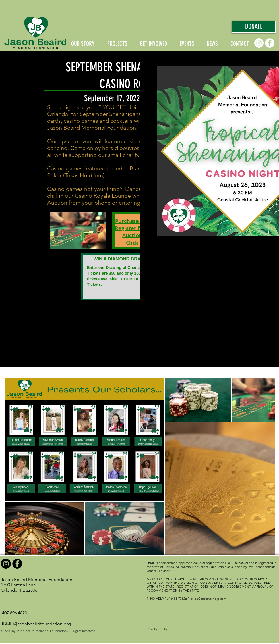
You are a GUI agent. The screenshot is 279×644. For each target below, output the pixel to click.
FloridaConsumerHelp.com (207, 599)
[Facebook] (270, 43)
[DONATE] (254, 27)
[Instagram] (259, 43)
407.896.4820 (15, 613)
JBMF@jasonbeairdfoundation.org (36, 624)
